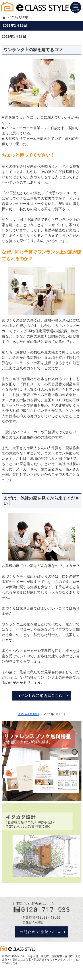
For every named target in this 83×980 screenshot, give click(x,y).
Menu (76, 7)
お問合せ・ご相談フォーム (42, 932)
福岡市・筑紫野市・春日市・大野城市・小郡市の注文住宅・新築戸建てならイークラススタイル (41, 958)
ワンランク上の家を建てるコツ (33, 50)
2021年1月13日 (28, 714)
